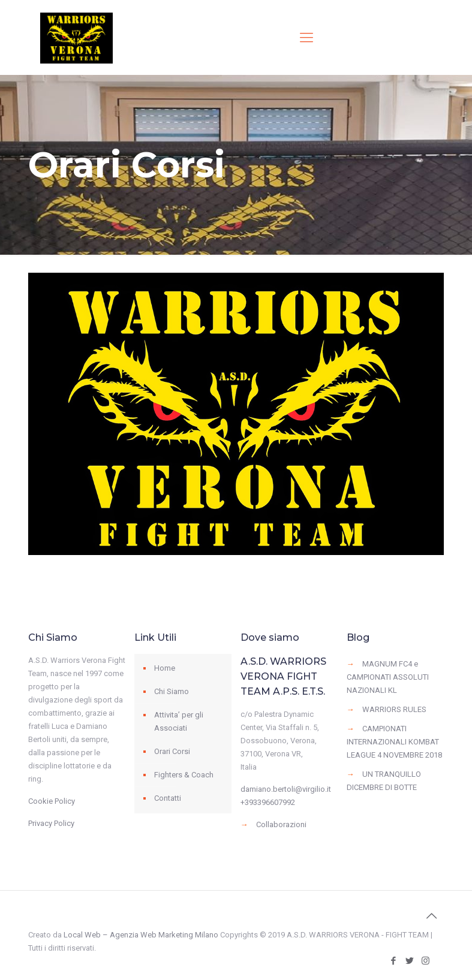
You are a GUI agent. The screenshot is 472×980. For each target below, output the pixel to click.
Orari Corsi (172, 751)
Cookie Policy (52, 801)
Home (165, 668)
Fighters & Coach (184, 775)
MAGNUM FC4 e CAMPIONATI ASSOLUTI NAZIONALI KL (388, 677)
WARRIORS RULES (394, 709)
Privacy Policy (51, 823)
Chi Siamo (172, 691)
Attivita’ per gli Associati (179, 721)
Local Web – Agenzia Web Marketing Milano (142, 935)
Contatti (168, 798)
